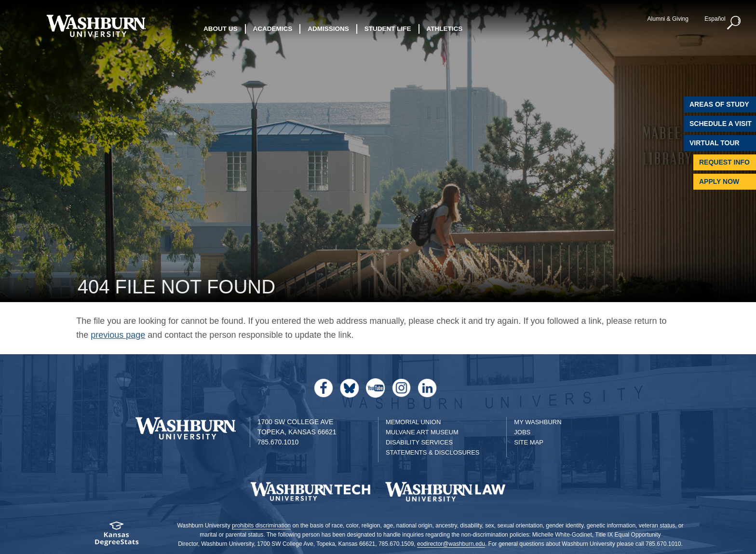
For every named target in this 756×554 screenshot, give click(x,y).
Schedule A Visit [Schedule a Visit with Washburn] (721, 124)
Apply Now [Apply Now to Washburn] (719, 181)
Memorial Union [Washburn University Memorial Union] (413, 422)
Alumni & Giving (668, 19)
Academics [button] (273, 29)
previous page (118, 335)
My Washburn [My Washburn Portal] (538, 422)
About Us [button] (221, 29)
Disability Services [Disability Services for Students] (419, 442)
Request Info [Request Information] (724, 162)
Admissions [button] (328, 29)
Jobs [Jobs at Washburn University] (522, 432)
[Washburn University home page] (96, 26)
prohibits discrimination (261, 526)
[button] (734, 23)
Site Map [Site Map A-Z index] (529, 442)
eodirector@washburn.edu (451, 544)
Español (715, 19)
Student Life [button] (388, 29)
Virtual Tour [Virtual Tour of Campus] (715, 143)
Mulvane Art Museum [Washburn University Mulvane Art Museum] (422, 432)
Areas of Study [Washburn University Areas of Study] (719, 104)
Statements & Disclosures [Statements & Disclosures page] (433, 452)
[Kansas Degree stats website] (116, 537)
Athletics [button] (445, 29)
